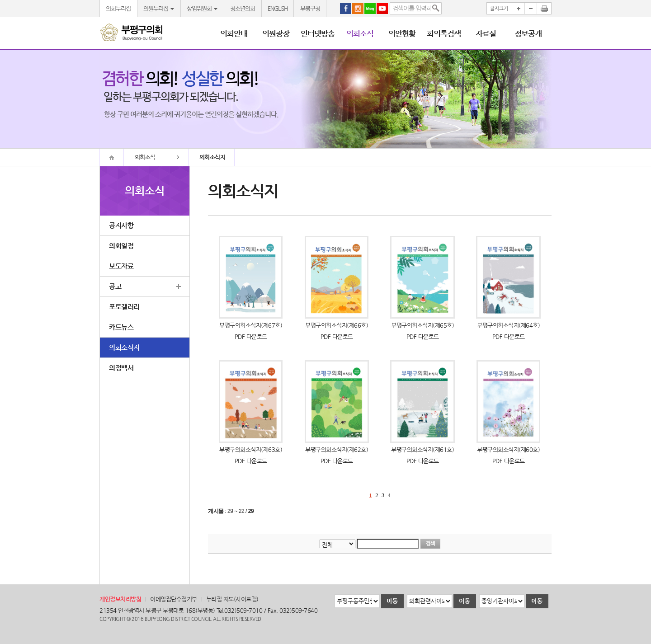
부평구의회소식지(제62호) (337, 449)
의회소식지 (124, 347)
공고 (115, 286)
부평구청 (310, 8)
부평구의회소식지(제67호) (251, 325)
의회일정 (121, 246)
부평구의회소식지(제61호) (422, 449)
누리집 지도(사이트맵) (232, 599)
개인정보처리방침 (120, 599)
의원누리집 (159, 8)
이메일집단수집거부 (174, 599)
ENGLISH (278, 8)
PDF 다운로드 (251, 336)
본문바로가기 (0, 0)
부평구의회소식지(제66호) (337, 325)
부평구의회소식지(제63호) (251, 449)
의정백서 (121, 368)
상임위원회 (202, 8)
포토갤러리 (124, 307)
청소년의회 (243, 8)
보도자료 (121, 266)
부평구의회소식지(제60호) (508, 449)
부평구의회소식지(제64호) (508, 325)
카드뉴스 (121, 327)
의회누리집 (118, 8)
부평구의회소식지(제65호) (422, 325)
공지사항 (121, 225)
